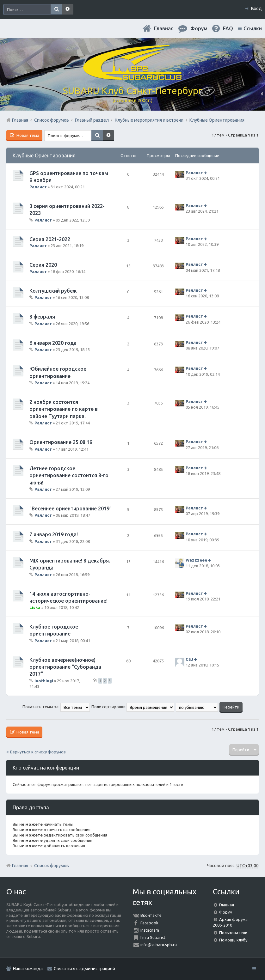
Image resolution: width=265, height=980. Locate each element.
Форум (226, 912)
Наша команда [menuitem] (28, 969)
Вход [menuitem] (256, 9)
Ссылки (253, 28)
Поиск (56, 9)
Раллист (38, 187)
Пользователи (233, 933)
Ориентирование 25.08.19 (61, 442)
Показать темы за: (56, 707)
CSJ (189, 659)
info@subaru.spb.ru (159, 945)
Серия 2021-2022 (50, 239)
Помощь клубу (233, 940)
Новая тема (27, 135)
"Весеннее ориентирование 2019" (71, 508)
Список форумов (52, 866)
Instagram (150, 930)
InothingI (44, 681)
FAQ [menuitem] (228, 28)
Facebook (149, 923)
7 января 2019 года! (54, 534)
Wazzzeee (196, 560)
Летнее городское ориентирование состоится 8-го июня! (69, 475)
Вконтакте (151, 915)
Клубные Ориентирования (44, 155)
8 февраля (42, 317)
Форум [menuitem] (199, 28)
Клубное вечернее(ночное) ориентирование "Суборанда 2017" (65, 667)
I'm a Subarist (153, 937)
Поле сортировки (133, 707)
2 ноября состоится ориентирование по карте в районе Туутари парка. (64, 409)
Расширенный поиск (68, 9)
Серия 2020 (43, 265)
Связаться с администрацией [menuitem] (84, 969)
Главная (164, 28)
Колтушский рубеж (53, 291)
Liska (35, 607)
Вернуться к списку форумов (38, 752)
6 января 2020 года (53, 343)
